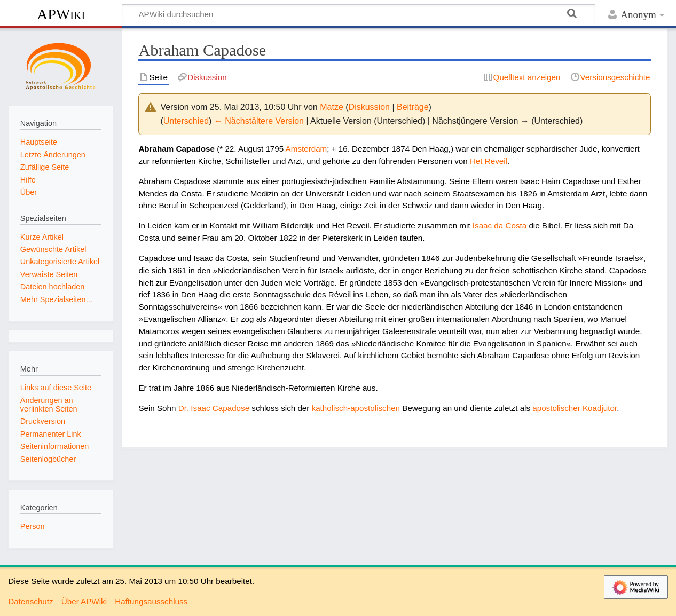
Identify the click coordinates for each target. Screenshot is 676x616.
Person (33, 526)
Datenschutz (30, 601)
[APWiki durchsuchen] (359, 13)
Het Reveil (489, 161)
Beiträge (413, 107)
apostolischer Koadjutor (575, 408)
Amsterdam (306, 149)
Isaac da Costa (500, 226)
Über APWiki (84, 601)
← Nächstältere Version (259, 121)
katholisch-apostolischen (356, 408)
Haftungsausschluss (151, 601)
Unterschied (186, 121)
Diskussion (369, 107)
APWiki (61, 14)
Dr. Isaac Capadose (214, 408)
